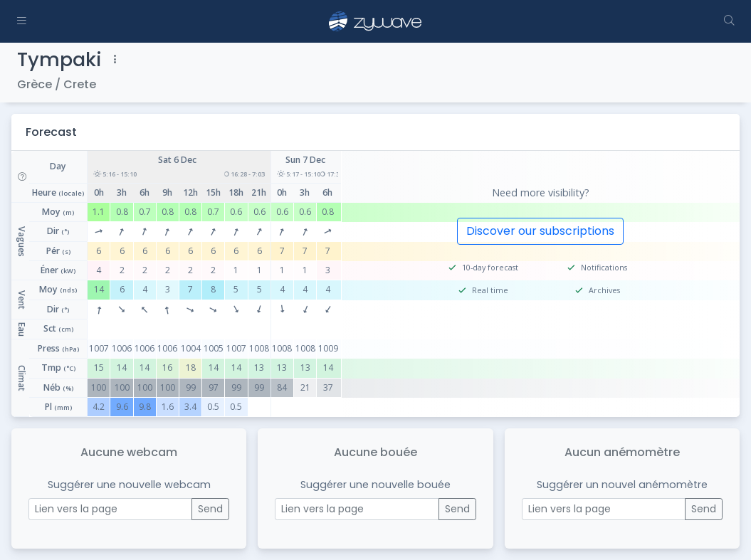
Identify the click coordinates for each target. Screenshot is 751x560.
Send (210, 509)
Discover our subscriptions (540, 231)
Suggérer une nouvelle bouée (375, 485)
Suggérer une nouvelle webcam (129, 485)
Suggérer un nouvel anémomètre (622, 485)
